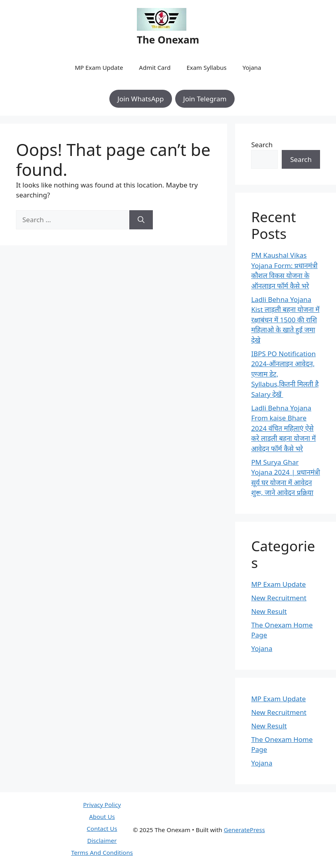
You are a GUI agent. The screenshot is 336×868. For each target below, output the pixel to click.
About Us (102, 817)
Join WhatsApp (140, 99)
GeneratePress (244, 830)
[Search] (141, 220)
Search (262, 145)
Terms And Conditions (102, 852)
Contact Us (102, 829)
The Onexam (168, 39)
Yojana (252, 67)
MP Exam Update (99, 67)
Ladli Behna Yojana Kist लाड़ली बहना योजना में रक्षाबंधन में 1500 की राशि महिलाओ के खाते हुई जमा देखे (285, 320)
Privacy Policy (102, 805)
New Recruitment (279, 598)
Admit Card (155, 67)
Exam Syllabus (206, 67)
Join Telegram (205, 99)
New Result (269, 611)
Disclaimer (102, 840)
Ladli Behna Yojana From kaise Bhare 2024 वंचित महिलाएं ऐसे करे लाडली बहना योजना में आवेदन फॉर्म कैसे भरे (283, 428)
